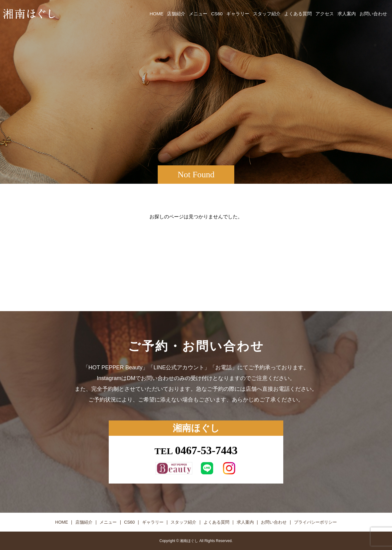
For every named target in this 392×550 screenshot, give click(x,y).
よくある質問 (298, 14)
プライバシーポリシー (315, 522)
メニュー (198, 14)
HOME (156, 14)
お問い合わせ (373, 14)
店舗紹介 (176, 14)
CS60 (217, 14)
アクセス (325, 14)
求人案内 (347, 14)
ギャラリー (238, 14)
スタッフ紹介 (267, 14)
